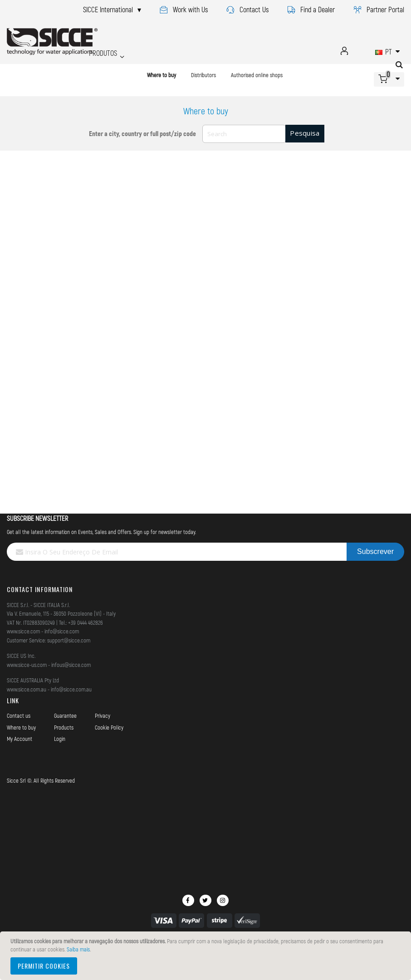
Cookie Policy (109, 727)
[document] (207, 956)
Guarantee (65, 715)
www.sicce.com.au (27, 689)
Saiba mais (78, 949)
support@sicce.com (69, 640)
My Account (20, 739)
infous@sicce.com (71, 665)
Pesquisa (305, 133)
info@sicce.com (62, 631)
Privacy (103, 715)
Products (64, 727)
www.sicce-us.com (27, 665)
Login (60, 739)
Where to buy (161, 75)
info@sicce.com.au (71, 689)
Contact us (19, 715)
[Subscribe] (375, 552)
